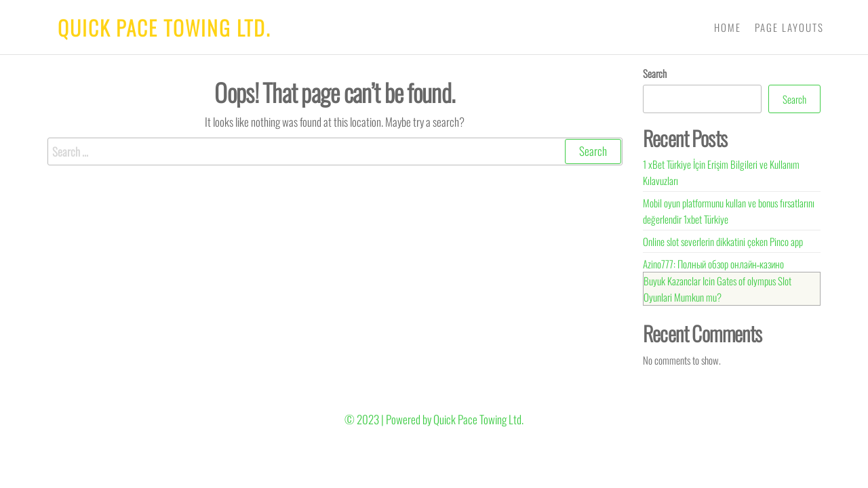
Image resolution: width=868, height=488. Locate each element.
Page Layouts (789, 27)
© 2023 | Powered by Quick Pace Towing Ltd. (434, 419)
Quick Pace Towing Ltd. (164, 27)
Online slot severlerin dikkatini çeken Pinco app (723, 241)
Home (728, 27)
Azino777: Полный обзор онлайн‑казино (714, 264)
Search (655, 73)
